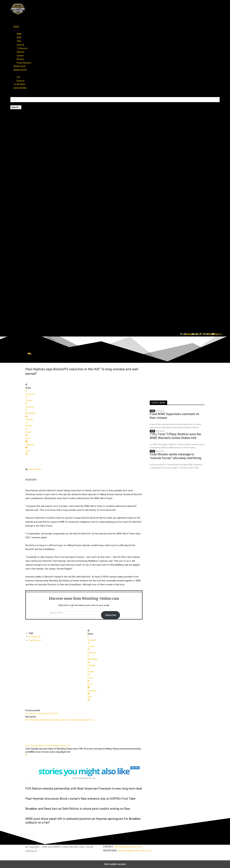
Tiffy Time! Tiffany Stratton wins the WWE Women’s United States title (175, 436)
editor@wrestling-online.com (128, 847)
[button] (115, 321)
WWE (152, 411)
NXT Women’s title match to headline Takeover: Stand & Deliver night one (60, 720)
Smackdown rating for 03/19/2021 (42, 714)
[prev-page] (27, 836)
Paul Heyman (35, 640)
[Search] (16, 107)
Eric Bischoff (35, 637)
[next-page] (32, 836)
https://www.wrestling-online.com (54, 746)
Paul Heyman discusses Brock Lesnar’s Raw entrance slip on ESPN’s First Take (80, 799)
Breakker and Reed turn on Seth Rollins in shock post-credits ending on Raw (78, 809)
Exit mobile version (115, 864)
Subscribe (111, 615)
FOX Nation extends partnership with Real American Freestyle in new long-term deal (84, 789)
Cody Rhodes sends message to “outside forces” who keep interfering (175, 456)
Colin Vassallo (35, 469)
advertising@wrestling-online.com (135, 851)
